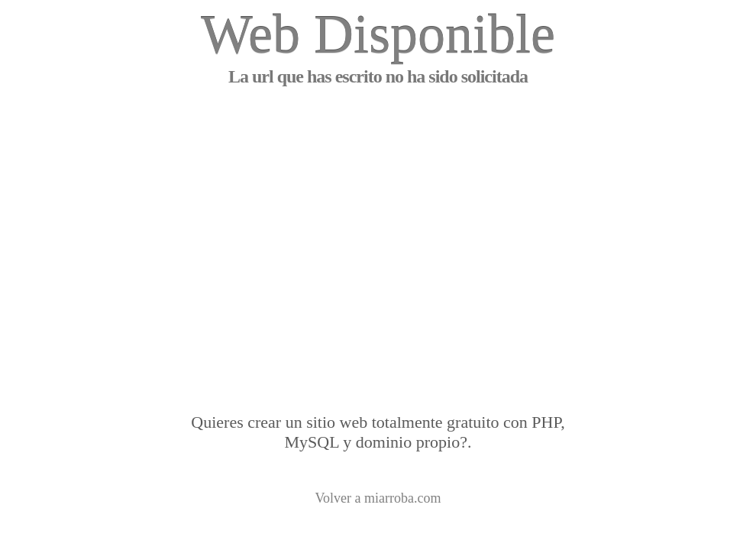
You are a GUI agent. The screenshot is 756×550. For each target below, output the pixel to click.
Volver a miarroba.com (378, 498)
